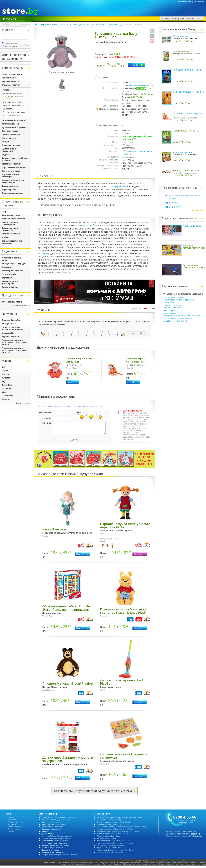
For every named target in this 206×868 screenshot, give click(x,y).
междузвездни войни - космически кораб (182, 316)
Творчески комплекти (13, 105)
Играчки (9, 19)
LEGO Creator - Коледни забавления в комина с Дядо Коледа (122, 829)
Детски (48, 836)
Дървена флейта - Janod (106, 841)
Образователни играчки (14, 167)
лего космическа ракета (174, 297)
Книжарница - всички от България (59, 820)
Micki (4, 392)
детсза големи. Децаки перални (178, 318)
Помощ (11, 834)
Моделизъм (7, 155)
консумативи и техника (54, 827)
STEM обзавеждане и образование (56, 841)
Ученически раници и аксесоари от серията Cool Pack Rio (14, 342)
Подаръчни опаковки (12, 193)
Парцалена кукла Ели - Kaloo (108, 838)
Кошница (12, 827)
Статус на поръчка (16, 829)
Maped (5, 371)
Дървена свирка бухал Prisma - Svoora (112, 836)
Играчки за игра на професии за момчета (12, 328)
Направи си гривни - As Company (110, 848)
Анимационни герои (82, 25)
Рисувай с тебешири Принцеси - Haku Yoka (114, 831)
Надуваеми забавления (13, 219)
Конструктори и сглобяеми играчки (15, 159)
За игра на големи (11, 124)
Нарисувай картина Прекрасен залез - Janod (115, 845)
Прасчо (87, 225)
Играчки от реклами (12, 74)
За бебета (8, 109)
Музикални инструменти (14, 127)
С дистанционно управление (10, 150)
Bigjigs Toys (7, 385)
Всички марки (22, 403)
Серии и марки (9, 78)
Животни (7, 90)
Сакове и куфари (10, 287)
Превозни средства (11, 145)
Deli (3, 367)
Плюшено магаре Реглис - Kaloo (110, 827)
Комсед (5, 374)
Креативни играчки (11, 164)
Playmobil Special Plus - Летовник (110, 855)
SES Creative (7, 396)
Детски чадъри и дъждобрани (10, 282)
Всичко (54, 845)
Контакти (12, 822)
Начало (11, 820)
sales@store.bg (193, 836)
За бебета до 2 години (12, 302)
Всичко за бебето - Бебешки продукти (57, 838)
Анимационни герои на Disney (108, 25)
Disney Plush (127, 142)
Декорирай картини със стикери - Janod (113, 843)
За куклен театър (10, 131)
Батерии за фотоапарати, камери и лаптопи (60, 857)
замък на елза (170, 313)
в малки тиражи (55, 848)
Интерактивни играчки (14, 102)
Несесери (6, 267)
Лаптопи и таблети (11, 171)
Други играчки (9, 190)
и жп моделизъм (55, 843)
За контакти (199, 2)
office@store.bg (195, 838)
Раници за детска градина (14, 264)
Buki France (7, 378)
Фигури (5, 142)
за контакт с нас (188, 834)
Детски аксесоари (10, 186)
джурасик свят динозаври (175, 321)
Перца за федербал (11, 320)
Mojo (4, 381)
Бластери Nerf (8, 333)
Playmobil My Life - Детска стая (109, 850)
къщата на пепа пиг (172, 305)
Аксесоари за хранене (12, 271)
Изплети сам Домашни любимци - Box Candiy (115, 852)
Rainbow (6, 399)
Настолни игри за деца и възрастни (56, 822)
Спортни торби (9, 274)
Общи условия (177, 863)
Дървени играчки (10, 81)
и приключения (52, 850)
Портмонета (8, 278)
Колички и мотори (11, 234)
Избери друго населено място (140, 85)
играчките (181, 286)
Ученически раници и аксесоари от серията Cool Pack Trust (14, 350)
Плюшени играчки (61, 25)
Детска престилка (171, 310)
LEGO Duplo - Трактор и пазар (109, 822)
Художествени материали (52, 829)
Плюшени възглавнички (14, 112)
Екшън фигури (9, 138)
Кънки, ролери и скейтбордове (10, 223)
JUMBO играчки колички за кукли (179, 300)
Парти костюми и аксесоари (10, 176)
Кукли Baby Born (192, 226)
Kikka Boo (6, 388)
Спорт (4, 212)
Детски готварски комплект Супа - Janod (113, 824)
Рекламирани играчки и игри (180, 188)
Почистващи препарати (52, 824)
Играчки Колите (173, 207)
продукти (51, 831)
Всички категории (20, 306)
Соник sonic (169, 302)
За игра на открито (11, 215)
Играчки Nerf (172, 203)
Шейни (5, 237)
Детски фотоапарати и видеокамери (13, 181)
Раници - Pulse (9, 324)
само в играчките (10, 46)
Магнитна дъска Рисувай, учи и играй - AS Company (118, 834)
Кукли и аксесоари (11, 135)
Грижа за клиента (184, 2)
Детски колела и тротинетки (10, 229)
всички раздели (9, 43)
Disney (46, 253)
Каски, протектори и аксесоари (12, 242)
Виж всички (198, 210)
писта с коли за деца (173, 308)
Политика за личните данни (195, 863)
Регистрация (13, 831)
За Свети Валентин (12, 116)
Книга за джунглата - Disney (179, 29)
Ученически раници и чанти (12, 259)
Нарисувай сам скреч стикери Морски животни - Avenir (120, 820)
